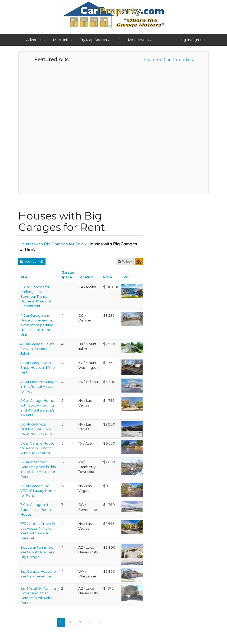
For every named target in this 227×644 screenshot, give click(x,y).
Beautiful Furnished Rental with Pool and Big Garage (38, 552)
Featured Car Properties (168, 60)
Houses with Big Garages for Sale (51, 244)
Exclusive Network (135, 40)
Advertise (36, 40)
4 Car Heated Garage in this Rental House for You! (39, 386)
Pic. (127, 277)
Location (86, 277)
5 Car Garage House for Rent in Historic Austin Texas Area (37, 448)
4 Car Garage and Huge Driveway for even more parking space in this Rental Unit (37, 325)
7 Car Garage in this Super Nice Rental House (37, 509)
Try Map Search (95, 40)
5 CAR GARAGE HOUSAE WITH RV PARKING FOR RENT (37, 429)
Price (108, 277)
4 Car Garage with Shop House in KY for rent (38, 367)
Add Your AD (32, 261)
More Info (63, 40)
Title (24, 277)
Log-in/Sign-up (192, 40)
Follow (125, 261)
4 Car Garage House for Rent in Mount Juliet (38, 349)
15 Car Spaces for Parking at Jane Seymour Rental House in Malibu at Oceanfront (36, 297)
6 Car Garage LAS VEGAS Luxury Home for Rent (38, 491)
